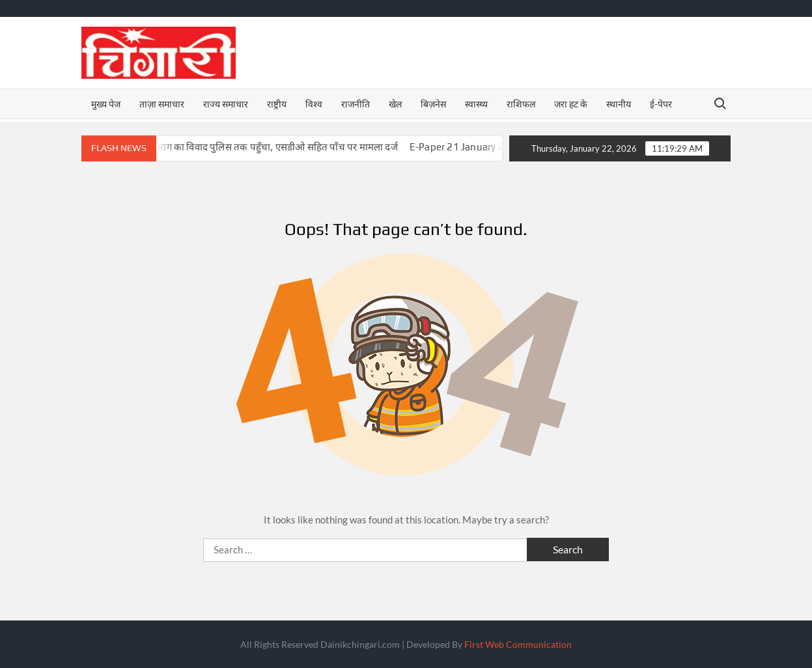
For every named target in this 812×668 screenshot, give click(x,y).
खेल (395, 104)
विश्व (314, 104)
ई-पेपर (661, 104)
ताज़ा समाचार (162, 104)
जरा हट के (571, 104)
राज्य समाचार (226, 104)
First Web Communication (518, 644)
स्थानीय (619, 104)
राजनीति (356, 104)
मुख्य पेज (106, 104)
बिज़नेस (433, 104)
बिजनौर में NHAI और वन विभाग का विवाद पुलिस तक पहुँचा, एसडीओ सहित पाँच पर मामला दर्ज (238, 147)
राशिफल (521, 104)
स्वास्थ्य (476, 104)
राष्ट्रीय (277, 104)
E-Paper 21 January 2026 (477, 147)
